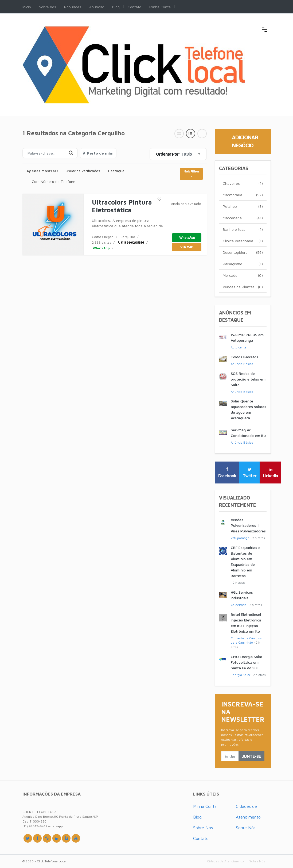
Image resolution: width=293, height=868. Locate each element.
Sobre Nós (203, 828)
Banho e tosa (243, 229)
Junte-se (251, 756)
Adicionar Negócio (245, 141)
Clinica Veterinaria (243, 241)
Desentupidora (243, 252)
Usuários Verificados (83, 171)
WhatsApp (101, 248)
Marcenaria (243, 218)
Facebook (227, 473)
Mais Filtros (191, 174)
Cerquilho (128, 237)
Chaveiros (243, 183)
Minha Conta (205, 806)
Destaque (116, 171)
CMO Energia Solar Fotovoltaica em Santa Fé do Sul (247, 662)
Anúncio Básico (242, 364)
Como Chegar (102, 237)
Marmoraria (243, 195)
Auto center (239, 347)
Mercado (243, 275)
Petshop (243, 206)
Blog (197, 817)
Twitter (250, 473)
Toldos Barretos (245, 357)
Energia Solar (241, 675)
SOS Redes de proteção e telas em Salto (248, 379)
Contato (201, 838)
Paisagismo (243, 264)
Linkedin (270, 473)
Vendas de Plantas (243, 287)
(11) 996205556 (131, 242)
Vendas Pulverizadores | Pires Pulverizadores (248, 525)
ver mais (187, 247)
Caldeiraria (239, 605)
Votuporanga (240, 538)
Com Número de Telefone (54, 181)
